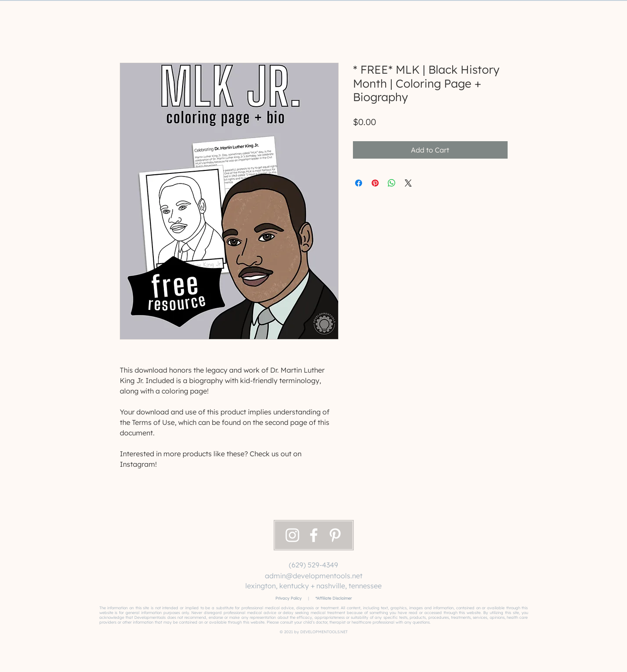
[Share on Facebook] (359, 183)
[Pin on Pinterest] (375, 183)
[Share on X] (408, 183)
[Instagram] (292, 535)
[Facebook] (314, 535)
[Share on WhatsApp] (392, 183)
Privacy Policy (288, 598)
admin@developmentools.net (314, 576)
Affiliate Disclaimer (334, 598)
